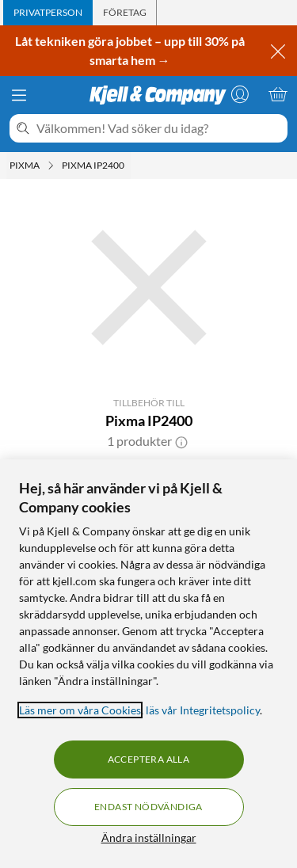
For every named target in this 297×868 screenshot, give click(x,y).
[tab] (48, 13)
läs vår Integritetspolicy (203, 710)
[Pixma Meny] (51, 166)
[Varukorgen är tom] (278, 94)
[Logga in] (240, 94)
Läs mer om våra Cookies (80, 710)
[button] (181, 441)
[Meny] (19, 95)
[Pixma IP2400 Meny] (129, 166)
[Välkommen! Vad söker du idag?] (159, 128)
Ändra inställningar (149, 838)
